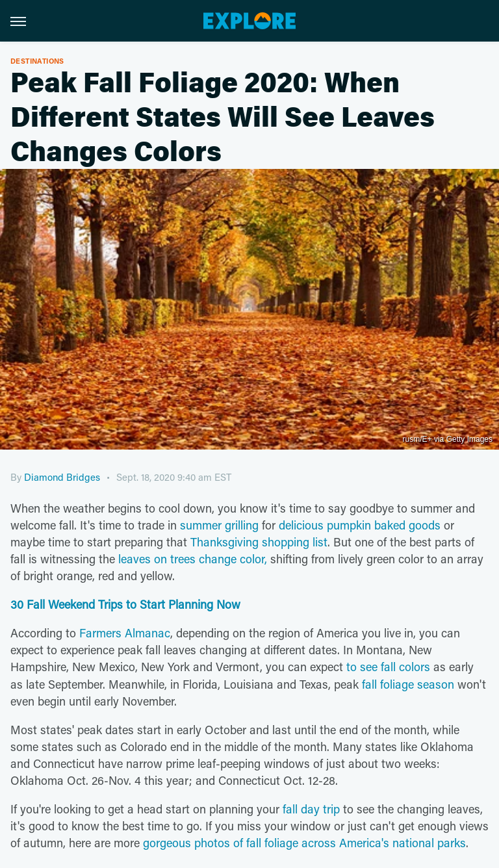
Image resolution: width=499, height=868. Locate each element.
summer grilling (219, 525)
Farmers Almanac (125, 633)
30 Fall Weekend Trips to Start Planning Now (125, 604)
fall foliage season (408, 684)
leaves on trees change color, (193, 559)
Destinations (37, 61)
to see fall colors (388, 667)
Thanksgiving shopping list (259, 542)
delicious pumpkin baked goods (360, 525)
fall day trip (311, 809)
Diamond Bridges (62, 477)
